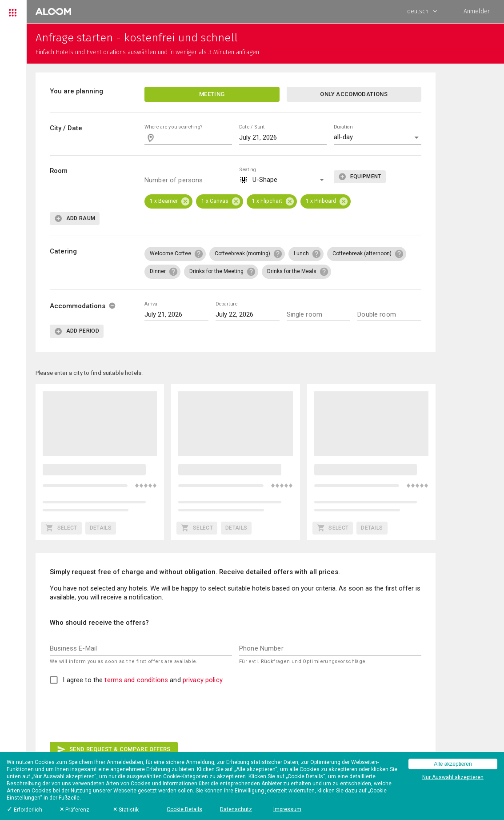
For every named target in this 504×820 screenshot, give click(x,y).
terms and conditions (136, 680)
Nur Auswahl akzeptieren (453, 777)
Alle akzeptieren (453, 764)
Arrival (151, 303)
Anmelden (477, 11)
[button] (283, 180)
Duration (343, 127)
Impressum (287, 809)
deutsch (422, 11)
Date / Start (252, 127)
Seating (247, 169)
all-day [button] (343, 137)
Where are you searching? (173, 127)
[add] (360, 177)
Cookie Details (184, 809)
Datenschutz (236, 809)
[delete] (112, 306)
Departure (226, 303)
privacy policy (202, 680)
